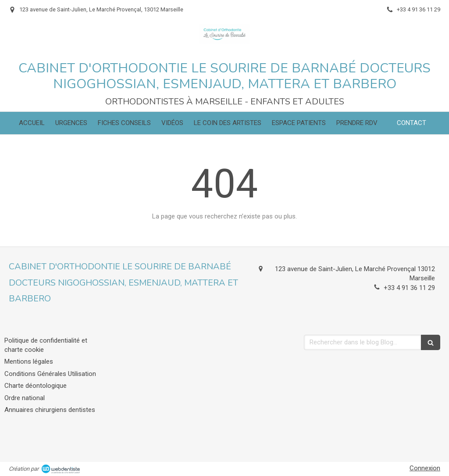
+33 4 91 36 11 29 (409, 288)
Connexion (425, 468)
